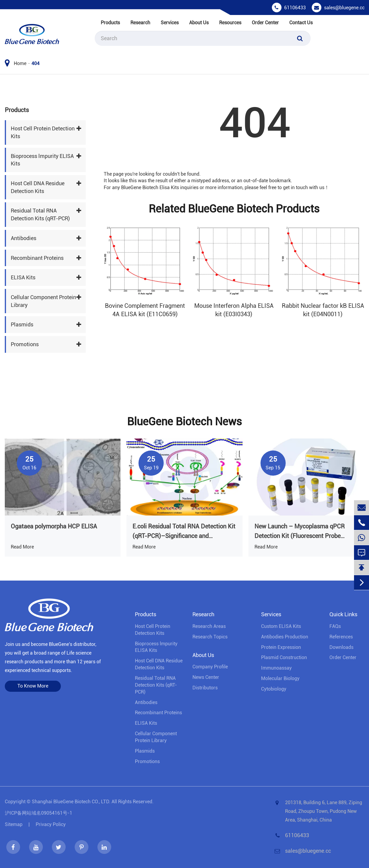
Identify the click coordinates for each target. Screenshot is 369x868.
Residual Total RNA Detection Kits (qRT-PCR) (40, 214)
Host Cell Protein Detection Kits (43, 132)
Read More (22, 547)
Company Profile (210, 667)
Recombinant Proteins (37, 258)
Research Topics (210, 637)
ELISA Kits (23, 277)
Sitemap (14, 824)
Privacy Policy (51, 824)
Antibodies (24, 238)
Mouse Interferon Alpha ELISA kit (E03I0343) (234, 310)
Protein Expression (281, 647)
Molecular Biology (280, 678)
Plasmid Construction (284, 657)
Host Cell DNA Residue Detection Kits (38, 187)
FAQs (335, 626)
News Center (206, 677)
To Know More (33, 686)
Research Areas (209, 626)
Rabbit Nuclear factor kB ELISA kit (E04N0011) (323, 310)
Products (110, 23)
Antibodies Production (285, 637)
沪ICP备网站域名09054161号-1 (39, 813)
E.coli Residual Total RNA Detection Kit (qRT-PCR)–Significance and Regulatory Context (184, 532)
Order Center (265, 23)
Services (170, 23)
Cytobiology (274, 689)
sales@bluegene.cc (344, 8)
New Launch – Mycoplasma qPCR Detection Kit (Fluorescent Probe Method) (300, 532)
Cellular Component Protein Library (43, 301)
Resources (230, 23)
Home (20, 63)
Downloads (341, 647)
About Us (199, 23)
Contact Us (301, 23)
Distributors (205, 688)
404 (36, 63)
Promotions (25, 344)
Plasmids (22, 324)
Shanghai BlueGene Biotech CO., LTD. (71, 802)
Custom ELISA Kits (281, 626)
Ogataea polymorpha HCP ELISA (54, 526)
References (341, 637)
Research (140, 23)
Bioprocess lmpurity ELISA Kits (42, 160)
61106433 (295, 8)
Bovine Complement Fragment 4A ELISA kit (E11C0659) (145, 310)
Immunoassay (276, 668)
